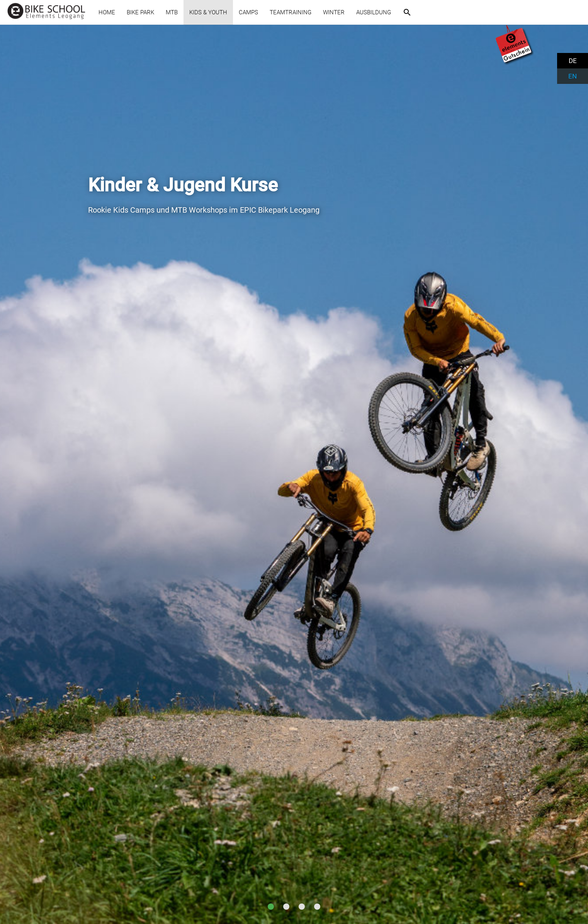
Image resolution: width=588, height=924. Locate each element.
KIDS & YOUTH (208, 12)
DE (573, 61)
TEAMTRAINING (291, 12)
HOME (107, 12)
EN (573, 76)
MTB (172, 12)
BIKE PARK (140, 12)
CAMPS (248, 12)
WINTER (334, 12)
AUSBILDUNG (374, 12)
